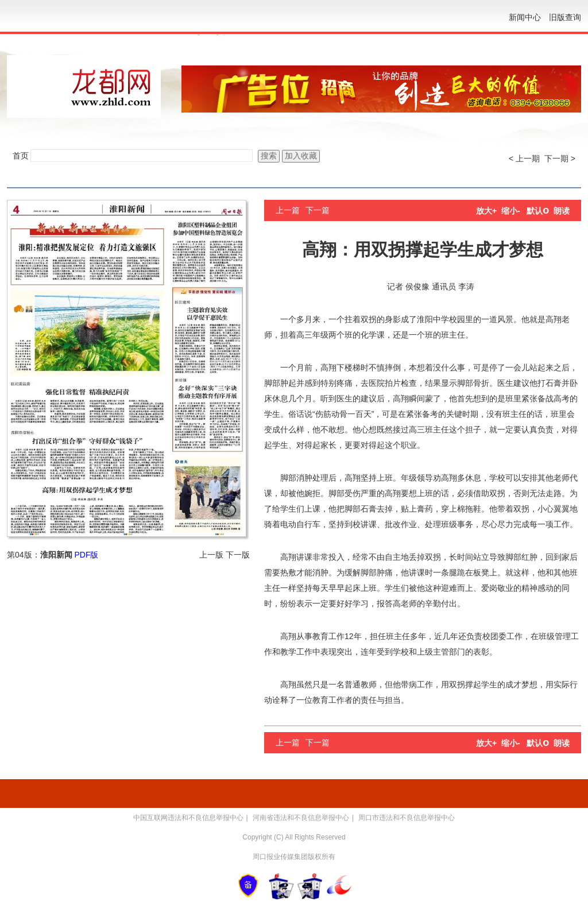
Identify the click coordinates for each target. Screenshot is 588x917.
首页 (21, 156)
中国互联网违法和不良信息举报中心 (188, 818)
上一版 (211, 555)
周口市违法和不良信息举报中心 (407, 818)
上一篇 (288, 210)
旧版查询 (565, 17)
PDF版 (86, 555)
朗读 (562, 211)
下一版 (238, 555)
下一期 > (560, 158)
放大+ (486, 211)
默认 (538, 211)
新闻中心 (525, 17)
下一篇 (318, 210)
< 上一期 (524, 158)
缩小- (511, 211)
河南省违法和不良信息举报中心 (301, 818)
